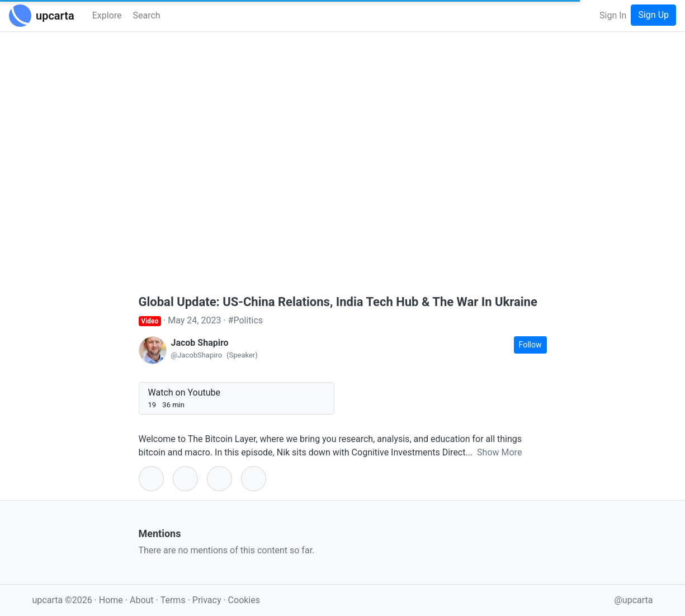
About (142, 600)
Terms (174, 600)
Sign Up (653, 15)
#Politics (246, 320)
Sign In (613, 15)
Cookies (244, 600)
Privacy (208, 600)
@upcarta (634, 600)
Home (111, 600)
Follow (530, 345)
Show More (499, 452)
